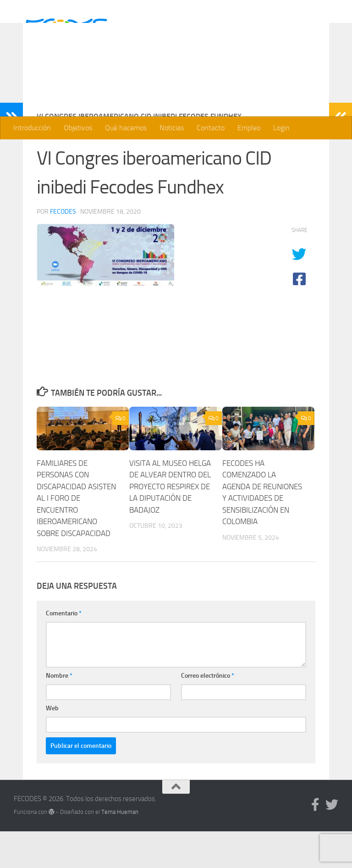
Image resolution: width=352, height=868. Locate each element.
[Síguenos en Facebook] (315, 841)
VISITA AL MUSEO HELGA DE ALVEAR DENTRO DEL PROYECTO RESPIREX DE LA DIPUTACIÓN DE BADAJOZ (170, 523)
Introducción (32, 128)
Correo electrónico (208, 712)
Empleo (249, 128)
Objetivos (78, 128)
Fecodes (63, 248)
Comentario (64, 650)
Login (281, 128)
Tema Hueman (120, 849)
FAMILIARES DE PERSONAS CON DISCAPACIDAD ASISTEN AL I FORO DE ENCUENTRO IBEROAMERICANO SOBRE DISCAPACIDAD (76, 535)
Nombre (59, 712)
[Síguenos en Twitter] (332, 841)
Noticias (172, 128)
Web (52, 745)
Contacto (211, 128)
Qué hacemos (126, 128)
